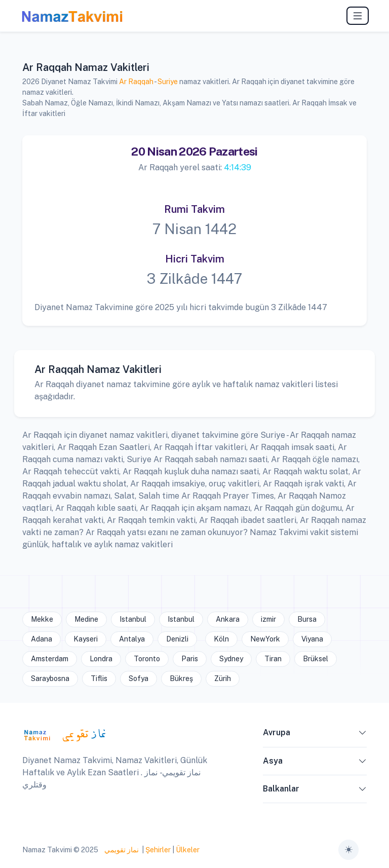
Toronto (147, 659)
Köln (221, 639)
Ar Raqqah (136, 82)
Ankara (228, 619)
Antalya (132, 639)
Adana (42, 639)
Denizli (177, 639)
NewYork (265, 639)
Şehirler (158, 850)
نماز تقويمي (121, 850)
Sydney (231, 659)
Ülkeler (188, 850)
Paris (190, 659)
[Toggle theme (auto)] (348, 850)
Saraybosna (50, 678)
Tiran (273, 659)
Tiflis (99, 678)
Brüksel (316, 659)
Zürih (223, 678)
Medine (86, 619)
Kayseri (86, 639)
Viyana (312, 639)
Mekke (42, 619)
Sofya (139, 678)
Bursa (307, 619)
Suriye (168, 82)
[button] (363, 735)
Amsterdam (50, 659)
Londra (101, 659)
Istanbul (133, 619)
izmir (268, 619)
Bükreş (181, 678)
